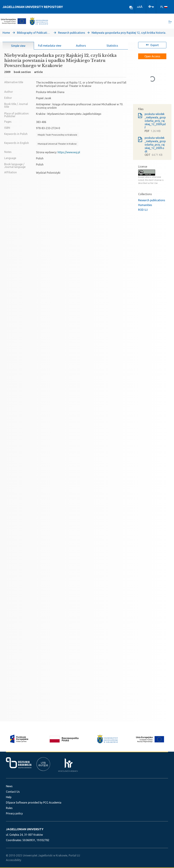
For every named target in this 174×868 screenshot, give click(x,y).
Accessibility (14, 860)
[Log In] (151, 6)
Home (6, 33)
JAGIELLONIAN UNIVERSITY (25, 829)
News (9, 786)
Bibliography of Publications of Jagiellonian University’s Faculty (34, 33)
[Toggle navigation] (170, 22)
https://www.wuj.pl (69, 153)
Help (9, 797)
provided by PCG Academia (45, 803)
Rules (9, 808)
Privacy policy (14, 813)
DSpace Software (16, 803)
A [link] (138, 7)
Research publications (72, 33)
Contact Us (13, 792)
